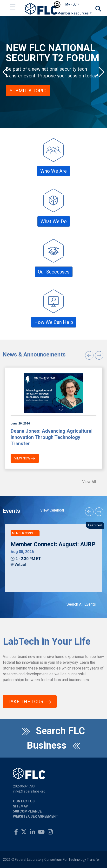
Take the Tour (30, 702)
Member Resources (73, 13)
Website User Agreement (36, 816)
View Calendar (52, 510)
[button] (6, 72)
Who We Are (53, 171)
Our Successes (54, 272)
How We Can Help (54, 322)
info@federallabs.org (29, 791)
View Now (25, 458)
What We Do (54, 221)
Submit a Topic (29, 91)
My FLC (71, 4)
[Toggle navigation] (13, 8)
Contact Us (24, 801)
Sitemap (21, 806)
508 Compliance (27, 811)
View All (89, 482)
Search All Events (81, 604)
